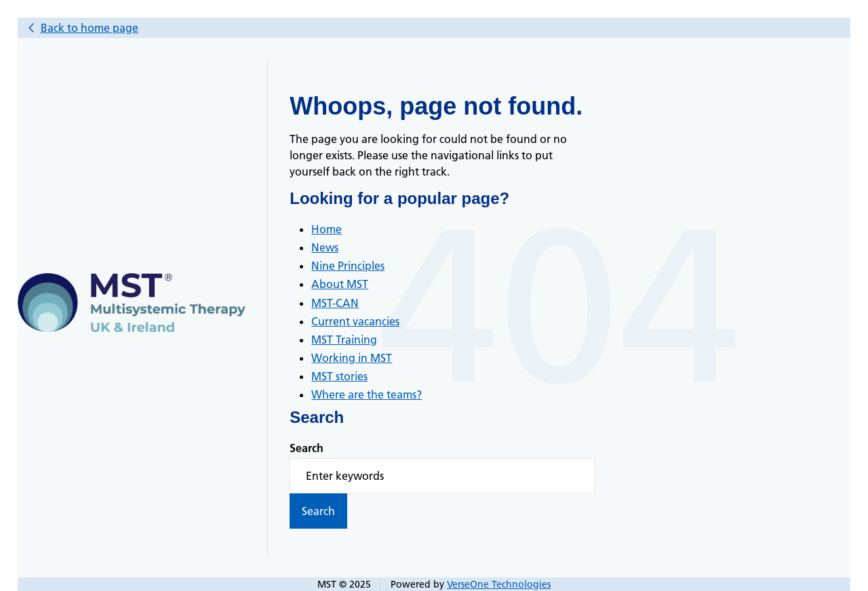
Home (327, 229)
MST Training (344, 340)
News (325, 247)
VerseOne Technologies (499, 584)
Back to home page (90, 28)
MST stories (339, 376)
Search (307, 448)
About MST (340, 284)
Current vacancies (355, 321)
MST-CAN (335, 303)
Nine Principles (348, 266)
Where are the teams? (367, 394)
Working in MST (352, 358)
